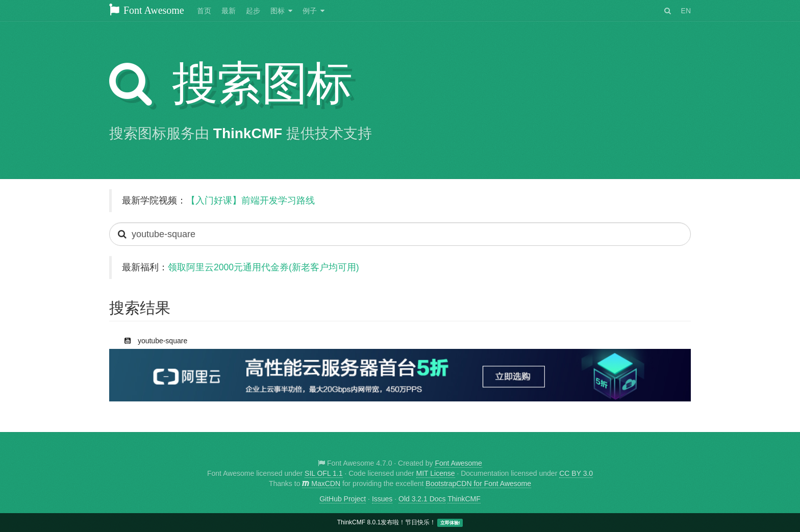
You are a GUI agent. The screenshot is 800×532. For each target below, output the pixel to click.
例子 (310, 11)
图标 (278, 11)
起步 (253, 11)
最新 (229, 11)
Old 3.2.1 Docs (422, 499)
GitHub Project (343, 499)
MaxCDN (321, 484)
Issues (382, 499)
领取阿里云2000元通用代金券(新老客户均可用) (264, 267)
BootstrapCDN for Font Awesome (478, 484)
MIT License (436, 473)
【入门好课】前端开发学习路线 (251, 200)
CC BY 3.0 (576, 473)
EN (686, 11)
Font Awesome (147, 10)
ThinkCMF (248, 133)
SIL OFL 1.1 (323, 473)
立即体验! (450, 523)
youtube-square (151, 339)
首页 (204, 11)
